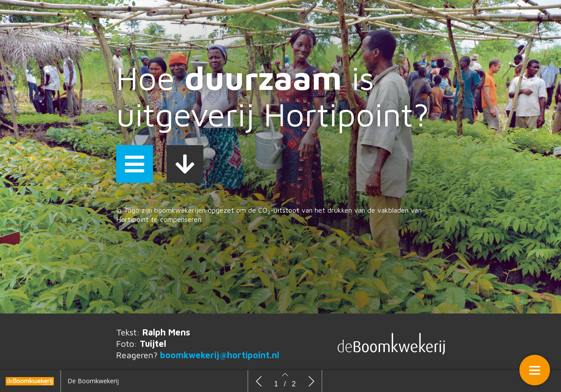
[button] (135, 164)
